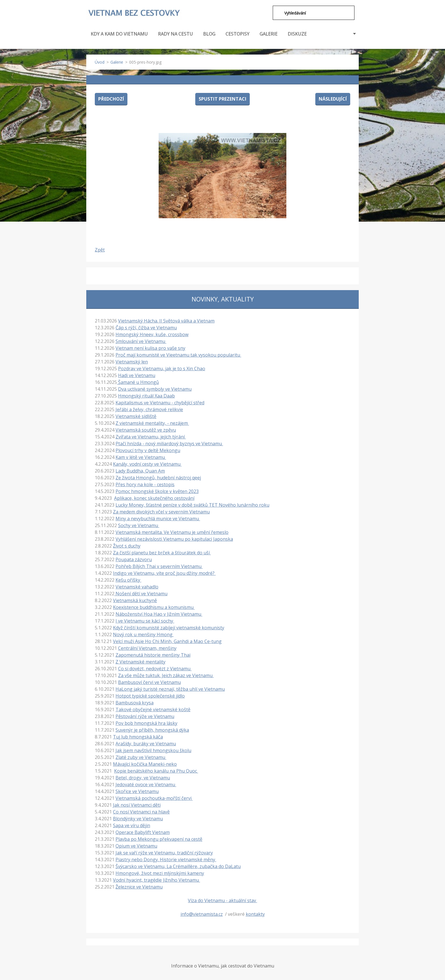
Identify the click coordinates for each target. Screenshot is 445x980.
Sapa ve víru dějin (132, 825)
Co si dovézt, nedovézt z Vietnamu (155, 668)
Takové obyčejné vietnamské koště (153, 709)
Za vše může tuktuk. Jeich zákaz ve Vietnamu (166, 675)
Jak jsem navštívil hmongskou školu (153, 750)
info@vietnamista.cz (202, 914)
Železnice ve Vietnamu (139, 886)
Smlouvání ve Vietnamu (141, 341)
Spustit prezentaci (222, 98)
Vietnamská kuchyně (135, 600)
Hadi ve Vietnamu (137, 375)
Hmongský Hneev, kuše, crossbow (152, 334)
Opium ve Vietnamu (136, 845)
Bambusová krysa (135, 702)
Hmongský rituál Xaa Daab (146, 395)
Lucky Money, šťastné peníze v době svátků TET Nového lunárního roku (192, 504)
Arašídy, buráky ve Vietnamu (146, 743)
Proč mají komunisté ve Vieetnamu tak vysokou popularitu (178, 354)
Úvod (100, 62)
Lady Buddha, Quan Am (140, 470)
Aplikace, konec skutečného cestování (154, 498)
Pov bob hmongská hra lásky (146, 723)
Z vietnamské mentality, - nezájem (152, 423)
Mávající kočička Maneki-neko (145, 763)
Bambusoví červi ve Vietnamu (149, 682)
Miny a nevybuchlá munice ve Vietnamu (158, 518)
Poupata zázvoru (134, 559)
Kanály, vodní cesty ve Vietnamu (147, 463)
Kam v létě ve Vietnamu (141, 457)
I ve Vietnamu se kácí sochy (145, 620)
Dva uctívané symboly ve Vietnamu (155, 388)
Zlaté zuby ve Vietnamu (141, 757)
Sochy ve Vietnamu (139, 525)
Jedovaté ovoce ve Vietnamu (146, 784)
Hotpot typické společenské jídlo (150, 695)
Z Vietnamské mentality (140, 661)
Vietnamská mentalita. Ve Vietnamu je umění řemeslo (172, 532)
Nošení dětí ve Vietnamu (141, 593)
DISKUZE (297, 33)
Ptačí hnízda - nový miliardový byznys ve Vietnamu (169, 443)
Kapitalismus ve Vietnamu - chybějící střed (160, 402)
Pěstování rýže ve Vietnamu (145, 716)
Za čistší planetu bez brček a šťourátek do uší (162, 552)
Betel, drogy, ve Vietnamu (143, 777)
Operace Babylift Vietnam (143, 832)
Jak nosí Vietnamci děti (137, 804)
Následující (333, 98)
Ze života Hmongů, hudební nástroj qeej (158, 477)
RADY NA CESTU (176, 36)
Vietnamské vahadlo (137, 586)
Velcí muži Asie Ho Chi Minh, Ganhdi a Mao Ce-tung (167, 641)
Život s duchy (127, 545)
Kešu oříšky (128, 579)
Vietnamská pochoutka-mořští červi (154, 798)
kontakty (255, 914)
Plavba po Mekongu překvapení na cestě (159, 838)
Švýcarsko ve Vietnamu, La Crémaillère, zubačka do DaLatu (178, 866)
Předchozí (111, 98)
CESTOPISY (238, 36)
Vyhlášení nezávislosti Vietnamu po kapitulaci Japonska (174, 538)
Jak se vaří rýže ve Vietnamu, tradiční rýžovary (164, 852)
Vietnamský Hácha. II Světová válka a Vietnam (166, 320)
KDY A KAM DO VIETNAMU (119, 36)
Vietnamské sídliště (136, 416)
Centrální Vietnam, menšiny (147, 648)
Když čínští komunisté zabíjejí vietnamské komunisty (169, 627)
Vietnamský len (132, 361)
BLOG (209, 33)
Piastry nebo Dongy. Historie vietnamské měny (166, 859)
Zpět (100, 249)
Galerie (117, 62)
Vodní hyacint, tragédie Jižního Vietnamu (157, 879)
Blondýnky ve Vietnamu (138, 818)
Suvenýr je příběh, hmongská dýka (152, 729)
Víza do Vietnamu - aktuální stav (222, 900)
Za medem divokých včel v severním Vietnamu (161, 511)
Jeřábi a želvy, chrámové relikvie (149, 409)
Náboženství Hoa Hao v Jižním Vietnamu (159, 613)
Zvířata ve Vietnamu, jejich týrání (151, 436)
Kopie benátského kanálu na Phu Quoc (156, 770)
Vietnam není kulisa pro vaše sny (150, 348)
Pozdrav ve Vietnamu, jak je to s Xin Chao (162, 368)
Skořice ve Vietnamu (137, 791)
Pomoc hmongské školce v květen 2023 (157, 491)
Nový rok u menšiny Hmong (143, 634)
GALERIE (269, 33)
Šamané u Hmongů (138, 382)
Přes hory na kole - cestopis (145, 484)
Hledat (276, 13)
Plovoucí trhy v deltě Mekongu (148, 450)
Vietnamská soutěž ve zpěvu (146, 429)
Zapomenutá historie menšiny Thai (153, 654)
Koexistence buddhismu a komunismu (154, 607)
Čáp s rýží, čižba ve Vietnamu (146, 327)
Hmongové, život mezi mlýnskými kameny (160, 873)
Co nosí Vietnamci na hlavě (141, 811)
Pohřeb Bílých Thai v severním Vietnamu (159, 566)
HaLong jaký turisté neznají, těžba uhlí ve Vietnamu (170, 688)
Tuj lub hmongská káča (138, 736)
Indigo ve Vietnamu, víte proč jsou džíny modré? (164, 573)
